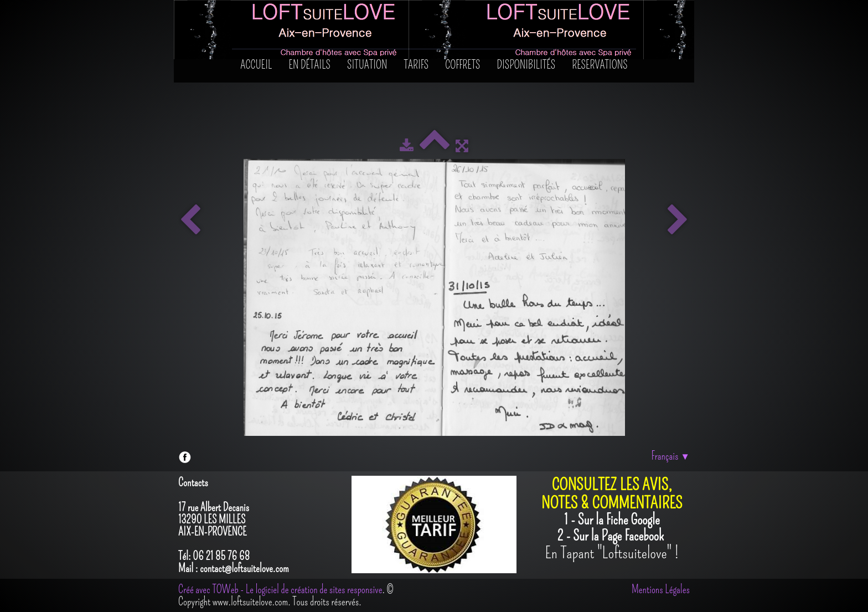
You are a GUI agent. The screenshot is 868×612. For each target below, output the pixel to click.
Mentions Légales (661, 589)
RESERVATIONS (600, 65)
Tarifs (417, 65)
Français (670, 456)
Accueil (256, 65)
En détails (310, 65)
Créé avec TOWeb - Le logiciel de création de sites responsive (280, 589)
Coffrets (463, 65)
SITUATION (367, 65)
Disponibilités (526, 65)
